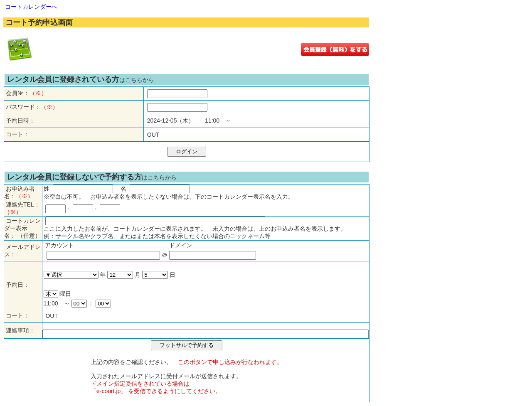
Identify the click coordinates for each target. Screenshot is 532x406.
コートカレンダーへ (31, 7)
